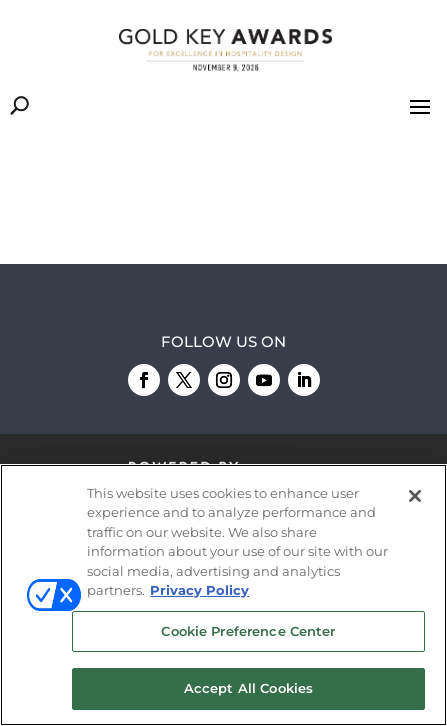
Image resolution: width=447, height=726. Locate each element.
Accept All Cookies (248, 688)
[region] (223, 595)
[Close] (415, 496)
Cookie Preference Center (248, 631)
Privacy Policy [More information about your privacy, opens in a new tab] (199, 590)
